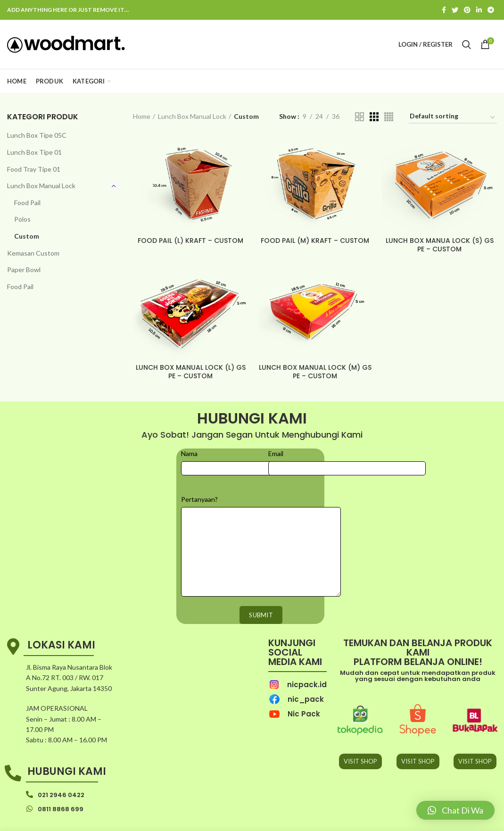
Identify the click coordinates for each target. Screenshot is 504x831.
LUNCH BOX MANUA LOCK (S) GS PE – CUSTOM (440, 245)
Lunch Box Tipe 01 (34, 152)
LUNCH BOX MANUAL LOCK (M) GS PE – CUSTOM (315, 372)
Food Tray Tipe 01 (34, 169)
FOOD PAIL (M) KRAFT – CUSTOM (315, 241)
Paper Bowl (24, 270)
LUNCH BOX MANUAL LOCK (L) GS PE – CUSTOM (191, 372)
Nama (189, 453)
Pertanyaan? (199, 499)
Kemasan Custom (33, 253)
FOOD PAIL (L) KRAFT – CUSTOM (190, 241)
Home (142, 116)
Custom (27, 236)
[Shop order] (453, 118)
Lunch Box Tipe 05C (37, 135)
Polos (22, 219)
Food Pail (27, 203)
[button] (455, 810)
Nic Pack (304, 714)
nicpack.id (307, 685)
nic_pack (306, 699)
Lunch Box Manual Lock (41, 186)
